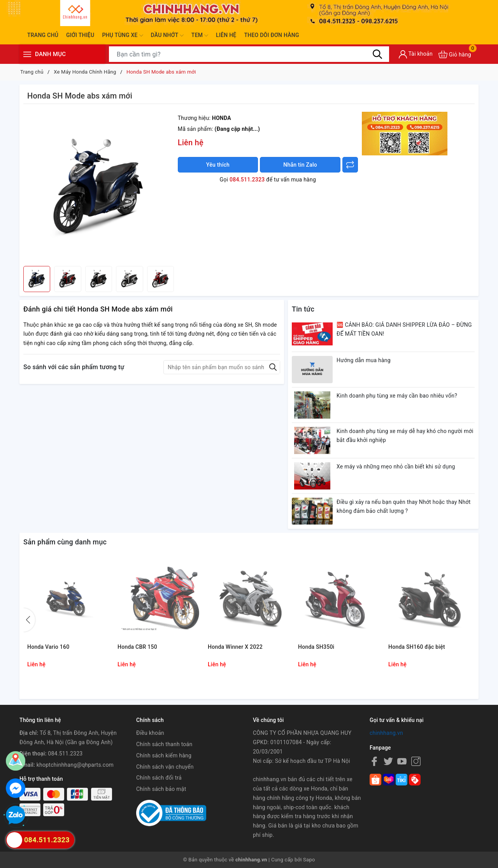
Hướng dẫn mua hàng (364, 360)
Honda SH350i (316, 647)
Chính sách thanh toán (164, 744)
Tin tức (303, 309)
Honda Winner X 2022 (235, 647)
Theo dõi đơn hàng (271, 35)
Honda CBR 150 (137, 647)
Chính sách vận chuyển (165, 767)
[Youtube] (402, 761)
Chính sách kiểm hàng (164, 755)
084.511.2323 (247, 180)
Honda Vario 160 (48, 647)
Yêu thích (218, 165)
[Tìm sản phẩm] (249, 54)
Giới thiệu (80, 35)
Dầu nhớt (167, 35)
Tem (200, 35)
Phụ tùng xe (122, 35)
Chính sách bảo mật (161, 789)
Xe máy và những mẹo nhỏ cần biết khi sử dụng (396, 467)
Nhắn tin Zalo (300, 165)
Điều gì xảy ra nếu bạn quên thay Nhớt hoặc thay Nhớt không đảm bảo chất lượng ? (404, 507)
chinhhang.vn (386, 733)
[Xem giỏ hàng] (455, 54)
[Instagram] (416, 761)
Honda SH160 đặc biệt (417, 647)
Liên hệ (226, 35)
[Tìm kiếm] (377, 54)
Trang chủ (43, 35)
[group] (99, 187)
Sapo (309, 860)
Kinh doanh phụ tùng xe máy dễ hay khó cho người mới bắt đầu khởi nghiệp (405, 436)
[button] (29, 620)
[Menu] (27, 54)
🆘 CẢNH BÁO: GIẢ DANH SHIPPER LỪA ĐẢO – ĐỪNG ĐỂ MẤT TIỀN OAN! (404, 329)
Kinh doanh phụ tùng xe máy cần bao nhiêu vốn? (397, 396)
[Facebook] (374, 761)
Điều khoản (150, 733)
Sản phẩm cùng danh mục (65, 542)
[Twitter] (388, 761)
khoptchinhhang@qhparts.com (75, 765)
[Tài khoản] (416, 54)
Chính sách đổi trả (159, 778)
